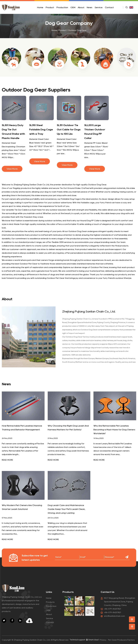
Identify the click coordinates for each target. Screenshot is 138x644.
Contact (109, 7)
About (81, 7)
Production (62, 7)
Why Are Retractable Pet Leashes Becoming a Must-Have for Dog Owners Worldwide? (114, 430)
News (89, 7)
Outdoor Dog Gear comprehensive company (100, 330)
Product (50, 7)
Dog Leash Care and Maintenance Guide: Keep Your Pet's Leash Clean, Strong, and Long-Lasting (66, 509)
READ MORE (7, 460)
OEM (73, 7)
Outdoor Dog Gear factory (77, 337)
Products (50, 602)
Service (99, 7)
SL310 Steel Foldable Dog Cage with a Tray (41, 129)
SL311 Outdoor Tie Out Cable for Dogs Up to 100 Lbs (69, 129)
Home (40, 7)
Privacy (103, 640)
